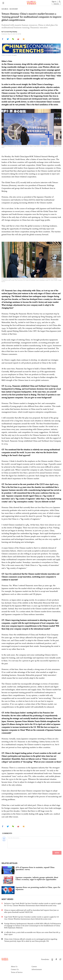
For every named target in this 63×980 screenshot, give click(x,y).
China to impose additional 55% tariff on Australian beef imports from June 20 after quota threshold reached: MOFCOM (31, 911)
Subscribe (56, 4)
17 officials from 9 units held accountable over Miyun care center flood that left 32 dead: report (32, 933)
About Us (14, 967)
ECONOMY (14, 9)
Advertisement (37, 969)
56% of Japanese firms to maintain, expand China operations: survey (35, 868)
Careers (34, 967)
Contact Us (15, 969)
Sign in (54, 2)
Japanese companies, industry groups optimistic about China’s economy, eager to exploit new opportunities (37, 878)
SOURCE (5, 9)
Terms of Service (17, 972)
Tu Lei (5, 32)
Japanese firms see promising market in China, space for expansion (38, 888)
